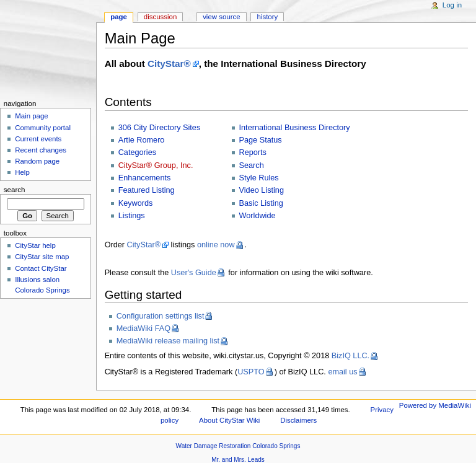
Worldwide (258, 216)
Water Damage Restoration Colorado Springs (238, 446)
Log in (452, 5)
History (268, 17)
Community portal (43, 128)
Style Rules (259, 178)
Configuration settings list (161, 316)
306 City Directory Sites (160, 128)
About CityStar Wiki (229, 420)
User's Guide (194, 273)
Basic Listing (261, 203)
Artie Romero (142, 140)
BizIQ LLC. (350, 356)
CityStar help (35, 245)
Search (252, 165)
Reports (253, 152)
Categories (137, 152)
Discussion (160, 17)
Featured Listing (147, 190)
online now (216, 245)
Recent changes (41, 150)
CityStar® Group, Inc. (156, 165)
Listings (132, 216)
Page (119, 17)
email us (342, 372)
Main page (32, 116)
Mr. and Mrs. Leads (238, 460)
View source (221, 17)
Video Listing (262, 190)
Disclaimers (298, 420)
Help (22, 172)
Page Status (261, 140)
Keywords (136, 203)
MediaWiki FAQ (143, 329)
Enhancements (145, 178)
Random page (37, 161)
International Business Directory (295, 128)
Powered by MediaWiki (435, 405)
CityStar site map (42, 257)
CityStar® (169, 64)
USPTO (251, 372)
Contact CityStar (41, 268)
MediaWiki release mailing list (168, 341)
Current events (38, 139)
